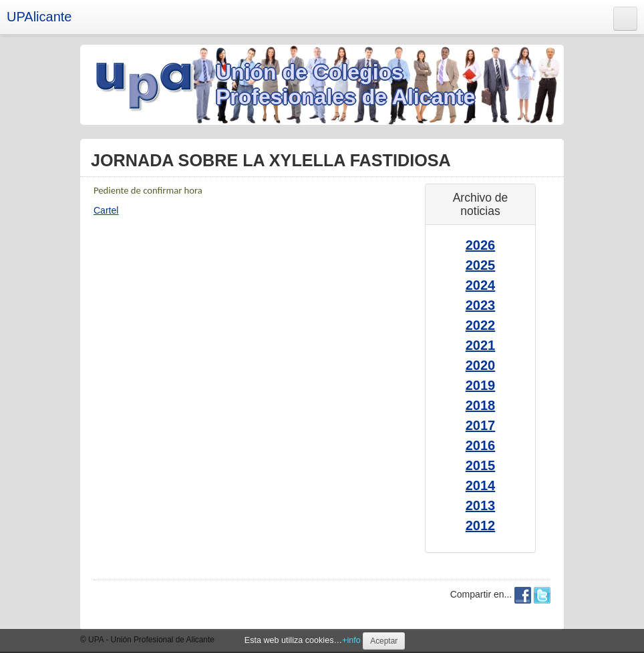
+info (351, 640)
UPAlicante (39, 17)
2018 (481, 405)
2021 (481, 345)
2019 (481, 385)
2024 (481, 285)
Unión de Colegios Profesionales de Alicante (345, 84)
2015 (481, 465)
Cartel (106, 210)
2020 (481, 365)
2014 (481, 485)
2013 (481, 505)
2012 (481, 525)
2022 (481, 325)
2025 (481, 265)
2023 (481, 305)
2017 (481, 425)
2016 (481, 445)
